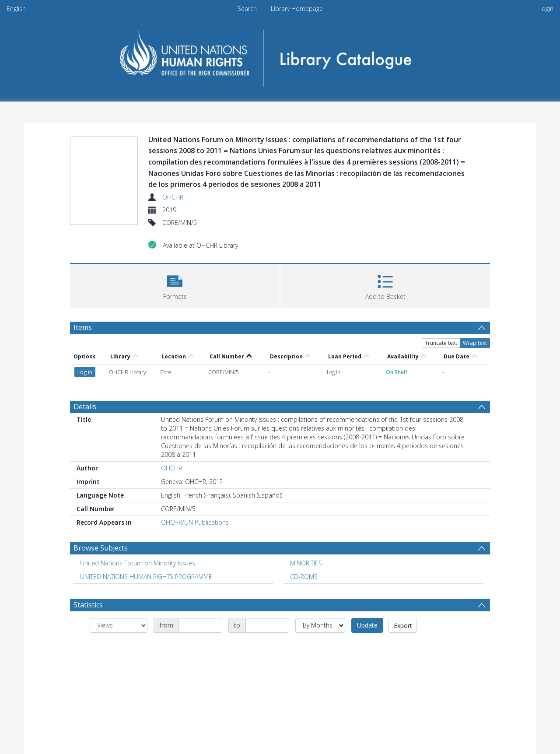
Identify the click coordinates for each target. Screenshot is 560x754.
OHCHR (173, 197)
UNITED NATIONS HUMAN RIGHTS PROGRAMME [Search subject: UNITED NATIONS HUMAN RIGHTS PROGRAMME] (146, 523)
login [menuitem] (547, 9)
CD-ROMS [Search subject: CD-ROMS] (304, 523)
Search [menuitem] (247, 9)
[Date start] (200, 572)
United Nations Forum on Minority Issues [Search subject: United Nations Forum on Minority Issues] (138, 509)
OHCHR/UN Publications (195, 468)
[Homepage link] (280, 55)
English (16, 9)
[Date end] (267, 572)
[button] (175, 285)
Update (367, 571)
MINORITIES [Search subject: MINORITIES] (306, 509)
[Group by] (119, 572)
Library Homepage (297, 9)
